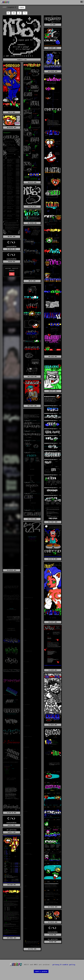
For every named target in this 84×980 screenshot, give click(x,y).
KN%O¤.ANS (32, 281)
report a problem (41, 971)
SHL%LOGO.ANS (32, 377)
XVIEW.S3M (53, 942)
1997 (5, 7)
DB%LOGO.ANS (53, 357)
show (12, 274)
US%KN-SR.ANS (12, 813)
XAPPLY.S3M (12, 832)
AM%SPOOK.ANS (53, 71)
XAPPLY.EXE (12, 825)
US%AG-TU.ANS (53, 559)
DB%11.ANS (12, 112)
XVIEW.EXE (53, 935)
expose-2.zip (22, 60)
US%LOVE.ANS (53, 670)
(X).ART (53, 25)
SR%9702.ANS (32, 949)
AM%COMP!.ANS (53, 48)
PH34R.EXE (12, 262)
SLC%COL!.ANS (53, 522)
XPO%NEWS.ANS (12, 938)
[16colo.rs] (5, 2)
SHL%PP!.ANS (53, 391)
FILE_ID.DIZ (32, 207)
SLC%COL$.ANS (32, 519)
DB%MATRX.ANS (12, 127)
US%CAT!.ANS (53, 622)
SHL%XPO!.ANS (32, 406)
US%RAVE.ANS (53, 725)
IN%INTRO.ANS (32, 223)
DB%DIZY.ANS (32, 182)
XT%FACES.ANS (53, 922)
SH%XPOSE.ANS (12, 570)
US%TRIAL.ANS (53, 907)
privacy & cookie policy (64, 965)
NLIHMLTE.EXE (12, 249)
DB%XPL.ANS (12, 237)
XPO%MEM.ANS (12, 885)
